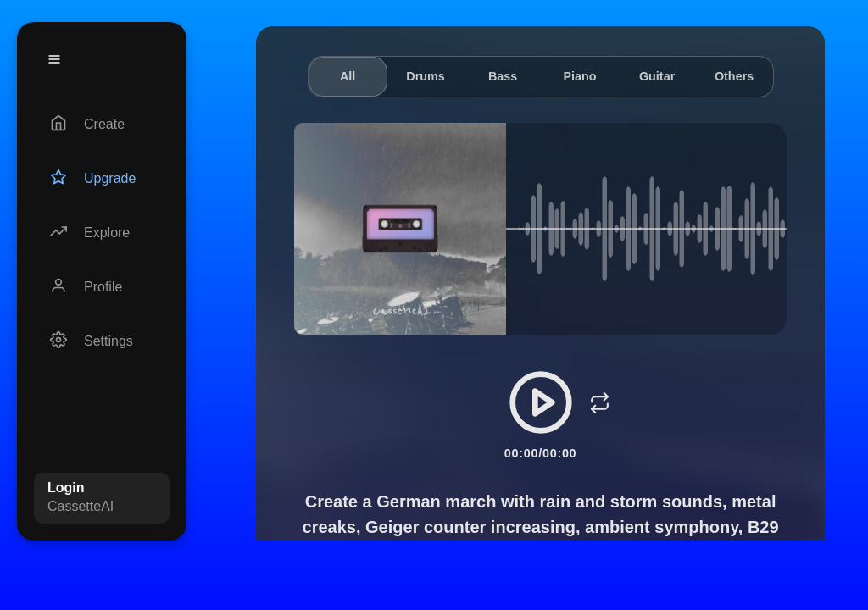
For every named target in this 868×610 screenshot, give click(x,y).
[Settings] (102, 341)
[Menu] (54, 59)
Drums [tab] (426, 76)
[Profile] (102, 287)
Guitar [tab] (657, 76)
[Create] (102, 125)
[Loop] (600, 402)
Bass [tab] (503, 76)
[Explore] (102, 233)
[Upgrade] (102, 179)
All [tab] (348, 76)
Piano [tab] (579, 76)
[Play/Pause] (541, 402)
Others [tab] (734, 76)
